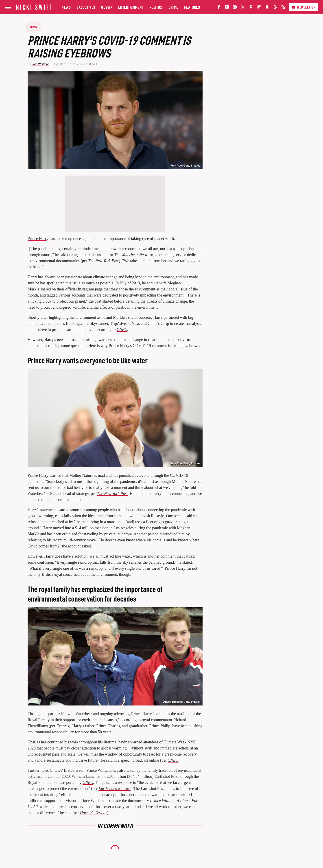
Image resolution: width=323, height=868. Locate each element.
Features (192, 7)
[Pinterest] (251, 8)
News (66, 7)
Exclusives (86, 7)
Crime (174, 7)
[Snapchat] (267, 8)
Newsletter (303, 7)
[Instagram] (235, 8)
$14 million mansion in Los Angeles (104, 528)
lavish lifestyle (152, 516)
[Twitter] (243, 8)
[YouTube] (227, 8)
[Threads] (275, 8)
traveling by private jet (102, 534)
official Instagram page (84, 289)
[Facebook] (219, 8)
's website (114, 789)
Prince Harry (38, 239)
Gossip (107, 7)
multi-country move (80, 540)
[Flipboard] (259, 8)
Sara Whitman (40, 64)
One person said (179, 516)
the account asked (76, 546)
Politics (156, 7)
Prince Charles (108, 726)
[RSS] (283, 8)
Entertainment (131, 7)
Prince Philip (160, 726)
